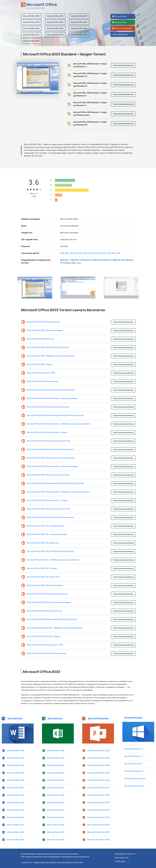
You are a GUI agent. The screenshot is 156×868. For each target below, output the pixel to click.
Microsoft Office (39, 5)
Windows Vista (119, 260)
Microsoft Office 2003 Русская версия (43, 381)
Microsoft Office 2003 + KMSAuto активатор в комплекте (51, 356)
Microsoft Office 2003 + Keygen (40, 364)
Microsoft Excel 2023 (56, 773)
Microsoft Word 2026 (15, 751)
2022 (81, 253)
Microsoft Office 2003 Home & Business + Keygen (47, 432)
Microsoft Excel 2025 (56, 758)
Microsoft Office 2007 (79, 35)
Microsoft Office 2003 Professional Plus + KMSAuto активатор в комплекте (58, 492)
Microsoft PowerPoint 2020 (99, 795)
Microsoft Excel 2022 (56, 780)
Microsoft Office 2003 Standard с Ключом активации (49, 602)
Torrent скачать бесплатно (123, 65)
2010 (109, 253)
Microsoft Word (120, 16)
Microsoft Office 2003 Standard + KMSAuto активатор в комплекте (55, 628)
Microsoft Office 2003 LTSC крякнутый (43, 543)
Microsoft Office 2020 (31, 28)
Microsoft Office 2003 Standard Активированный (47, 594)
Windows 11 (65, 260)
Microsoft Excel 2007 (56, 832)
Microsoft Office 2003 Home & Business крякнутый (48, 407)
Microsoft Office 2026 (31, 16)
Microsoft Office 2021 (79, 22)
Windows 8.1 (87, 260)
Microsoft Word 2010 (15, 825)
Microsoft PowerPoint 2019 (99, 803)
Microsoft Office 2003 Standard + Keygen (44, 636)
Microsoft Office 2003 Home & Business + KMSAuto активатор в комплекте (58, 424)
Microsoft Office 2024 (79, 16)
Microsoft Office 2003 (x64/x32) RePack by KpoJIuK (48, 347)
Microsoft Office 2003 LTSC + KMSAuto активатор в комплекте (53, 560)
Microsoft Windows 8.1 (134, 771)
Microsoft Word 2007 (15, 832)
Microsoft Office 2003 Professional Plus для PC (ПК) (48, 509)
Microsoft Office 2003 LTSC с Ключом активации (47, 534)
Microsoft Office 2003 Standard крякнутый (44, 611)
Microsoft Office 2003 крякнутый (40, 339)
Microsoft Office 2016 (79, 28)
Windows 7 (107, 260)
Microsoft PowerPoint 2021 (99, 788)
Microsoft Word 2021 (15, 788)
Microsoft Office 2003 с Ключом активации (45, 330)
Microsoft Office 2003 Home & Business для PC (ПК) (48, 441)
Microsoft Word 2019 (15, 803)
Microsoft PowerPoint (122, 28)
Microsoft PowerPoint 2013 (99, 817)
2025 (67, 253)
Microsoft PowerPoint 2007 (99, 832)
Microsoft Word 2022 (15, 780)
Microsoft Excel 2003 (56, 840)
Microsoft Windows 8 (133, 764)
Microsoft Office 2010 (55, 35)
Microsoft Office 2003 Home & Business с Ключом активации (52, 398)
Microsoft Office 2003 (31, 41)
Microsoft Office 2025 (55, 16)
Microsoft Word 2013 (15, 817)
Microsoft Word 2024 (15, 765)
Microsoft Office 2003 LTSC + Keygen (42, 568)
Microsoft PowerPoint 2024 (99, 765)
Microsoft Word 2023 (15, 773)
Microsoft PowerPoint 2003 (99, 840)
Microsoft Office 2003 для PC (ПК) (41, 373)
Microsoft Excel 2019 (56, 803)
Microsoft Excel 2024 (56, 765)
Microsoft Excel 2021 (56, 788)
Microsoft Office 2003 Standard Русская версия (47, 653)
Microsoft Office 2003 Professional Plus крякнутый (48, 475)
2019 (95, 253)
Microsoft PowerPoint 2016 (99, 810)
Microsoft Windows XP (134, 786)
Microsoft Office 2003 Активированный (43, 322)
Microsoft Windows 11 (134, 756)
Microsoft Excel (120, 22)
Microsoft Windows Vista (135, 779)
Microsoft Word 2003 (15, 840)
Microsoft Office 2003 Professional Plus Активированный (51, 458)
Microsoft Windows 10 (134, 749)
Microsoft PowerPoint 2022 (99, 780)
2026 (62, 253)
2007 (114, 253)
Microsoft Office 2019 (55, 28)
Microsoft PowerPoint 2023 (99, 773)
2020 (90, 253)
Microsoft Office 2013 (31, 35)
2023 (76, 253)
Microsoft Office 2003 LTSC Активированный (46, 526)
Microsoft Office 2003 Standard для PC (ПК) (45, 645)
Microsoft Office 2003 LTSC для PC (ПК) (43, 577)
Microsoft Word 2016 (15, 810)
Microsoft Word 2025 (15, 758)
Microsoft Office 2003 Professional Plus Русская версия (50, 517)
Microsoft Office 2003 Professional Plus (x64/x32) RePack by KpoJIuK (55, 483)
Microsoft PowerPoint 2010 (99, 825)
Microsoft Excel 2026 (56, 751)
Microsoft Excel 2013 (56, 817)
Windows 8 (98, 260)
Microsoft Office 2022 (55, 22)
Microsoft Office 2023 (31, 22)
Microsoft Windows (120, 34)
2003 (118, 253)
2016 (100, 253)
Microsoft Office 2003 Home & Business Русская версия (50, 449)
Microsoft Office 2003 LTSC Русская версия (45, 585)
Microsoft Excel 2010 (56, 825)
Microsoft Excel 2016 (56, 810)
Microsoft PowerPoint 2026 (99, 751)
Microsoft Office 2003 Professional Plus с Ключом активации (52, 466)
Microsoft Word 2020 (15, 795)
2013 (104, 253)
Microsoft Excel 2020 (56, 795)
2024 (72, 253)
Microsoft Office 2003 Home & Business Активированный (51, 390)
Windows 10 (76, 260)
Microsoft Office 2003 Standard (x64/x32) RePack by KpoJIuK (52, 619)
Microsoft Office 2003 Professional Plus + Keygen (47, 500)
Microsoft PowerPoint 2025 (99, 758)
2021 (86, 253)
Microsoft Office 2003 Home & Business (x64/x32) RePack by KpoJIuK (55, 415)
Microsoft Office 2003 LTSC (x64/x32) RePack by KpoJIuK (50, 551)
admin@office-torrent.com (125, 854)
